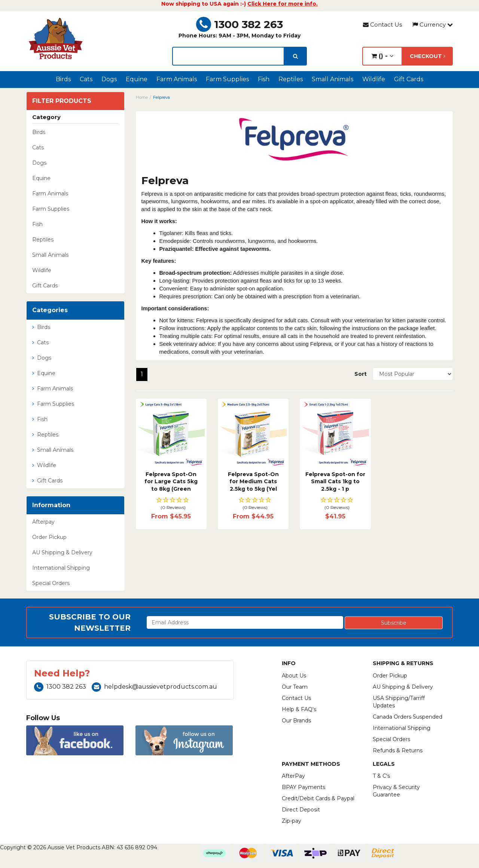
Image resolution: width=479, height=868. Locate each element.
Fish (264, 79)
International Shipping (61, 568)
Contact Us (382, 25)
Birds (63, 79)
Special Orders (51, 583)
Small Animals (332, 79)
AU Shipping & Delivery (62, 552)
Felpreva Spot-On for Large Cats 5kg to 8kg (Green (171, 482)
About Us (294, 676)
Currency (433, 25)
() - (382, 56)
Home (142, 97)
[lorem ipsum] (228, 56)
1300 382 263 (239, 24)
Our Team (295, 687)
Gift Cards (409, 79)
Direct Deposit (301, 810)
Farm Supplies (227, 79)
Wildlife (374, 79)
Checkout (428, 56)
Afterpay (43, 522)
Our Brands (296, 721)
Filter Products (62, 101)
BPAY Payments (303, 787)
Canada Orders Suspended (408, 717)
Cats (86, 79)
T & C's (381, 776)
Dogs (109, 79)
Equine (137, 79)
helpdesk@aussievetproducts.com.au (154, 687)
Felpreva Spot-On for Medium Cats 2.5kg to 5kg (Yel (253, 482)
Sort (361, 374)
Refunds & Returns (398, 750)
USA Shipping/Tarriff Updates (399, 702)
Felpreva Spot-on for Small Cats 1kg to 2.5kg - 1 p (335, 482)
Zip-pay (292, 821)
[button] (171, 504)
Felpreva (161, 97)
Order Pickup (49, 537)
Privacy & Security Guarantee (396, 791)
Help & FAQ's (299, 709)
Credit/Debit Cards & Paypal (318, 798)
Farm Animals (177, 79)
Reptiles (291, 79)
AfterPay (293, 776)
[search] (295, 56)
